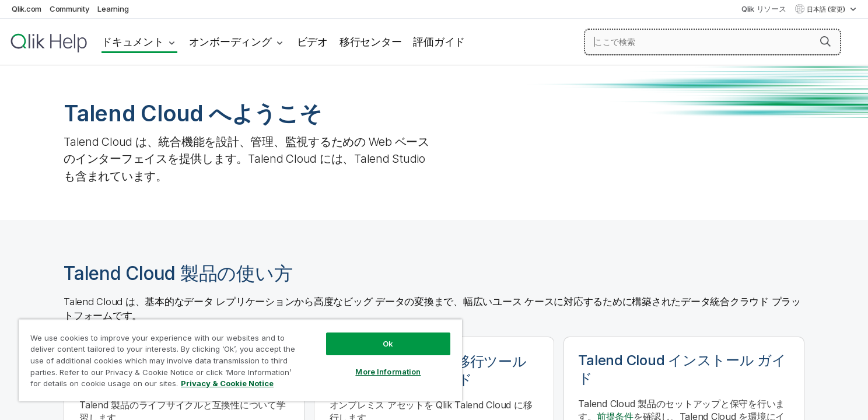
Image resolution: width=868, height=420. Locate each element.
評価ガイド (439, 42)
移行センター (371, 42)
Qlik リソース (764, 9)
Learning (113, 9)
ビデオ (312, 42)
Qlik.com (27, 9)
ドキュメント (133, 42)
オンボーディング (230, 42)
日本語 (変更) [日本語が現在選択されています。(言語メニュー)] (827, 9)
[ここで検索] (713, 42)
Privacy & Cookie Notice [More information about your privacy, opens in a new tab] (227, 383)
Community (70, 9)
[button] (825, 41)
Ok (388, 344)
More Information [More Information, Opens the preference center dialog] (388, 372)
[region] (240, 360)
